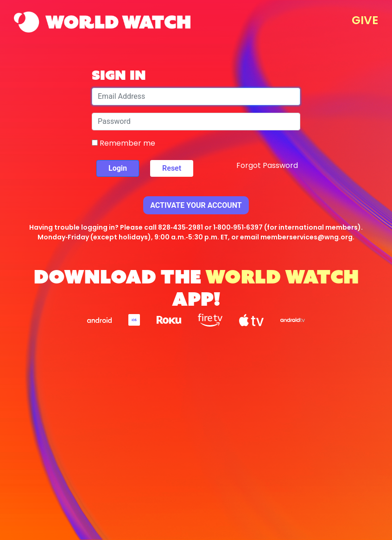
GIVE (365, 20)
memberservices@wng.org (307, 237)
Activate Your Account (196, 205)
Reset (172, 168)
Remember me (123, 143)
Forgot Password (267, 165)
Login (118, 168)
